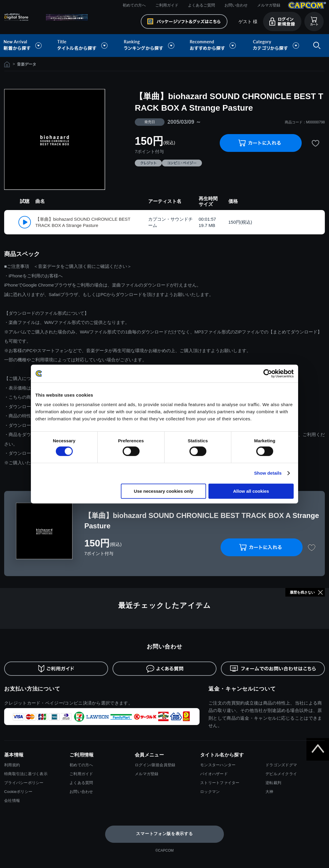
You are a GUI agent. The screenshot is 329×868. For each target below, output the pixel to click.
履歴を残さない (302, 592)
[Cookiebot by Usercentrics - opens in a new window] (268, 373)
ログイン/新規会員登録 (155, 765)
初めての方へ (134, 5)
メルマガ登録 (269, 5)
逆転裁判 (273, 783)
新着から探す (27, 46)
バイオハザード (214, 774)
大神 (269, 792)
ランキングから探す (150, 46)
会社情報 (12, 801)
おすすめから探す (214, 46)
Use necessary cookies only (164, 491)
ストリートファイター (220, 783)
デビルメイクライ (281, 774)
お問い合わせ (236, 5)
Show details (268, 473)
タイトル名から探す (83, 46)
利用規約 (12, 765)
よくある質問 (81, 783)
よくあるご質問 (201, 5)
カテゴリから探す (276, 46)
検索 (316, 46)
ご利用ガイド (167, 5)
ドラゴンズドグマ (281, 765)
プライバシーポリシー (24, 783)
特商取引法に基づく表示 (26, 774)
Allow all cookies (251, 491)
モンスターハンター (218, 765)
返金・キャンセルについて (242, 689)
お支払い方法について (32, 689)
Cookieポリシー (18, 792)
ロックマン (210, 792)
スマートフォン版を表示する (164, 834)
